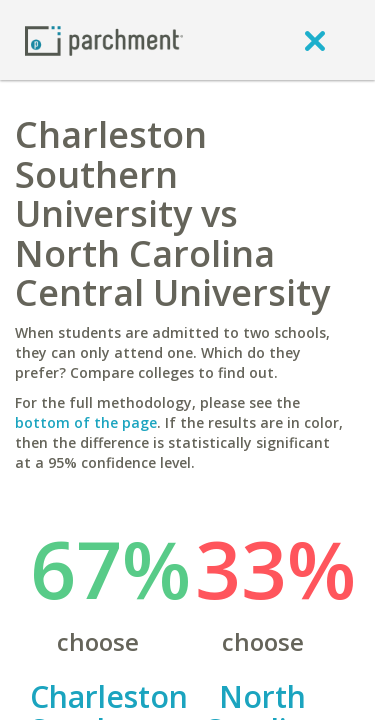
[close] (315, 40)
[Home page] (104, 39)
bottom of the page (86, 422)
